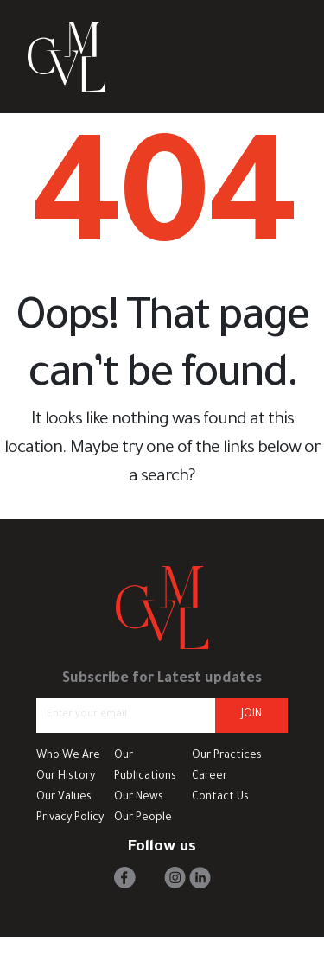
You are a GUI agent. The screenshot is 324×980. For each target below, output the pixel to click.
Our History (66, 777)
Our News (139, 798)
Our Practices (227, 756)
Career (210, 777)
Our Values (64, 798)
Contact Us (220, 798)
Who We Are (68, 756)
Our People (143, 818)
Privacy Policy (70, 818)
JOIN (251, 715)
